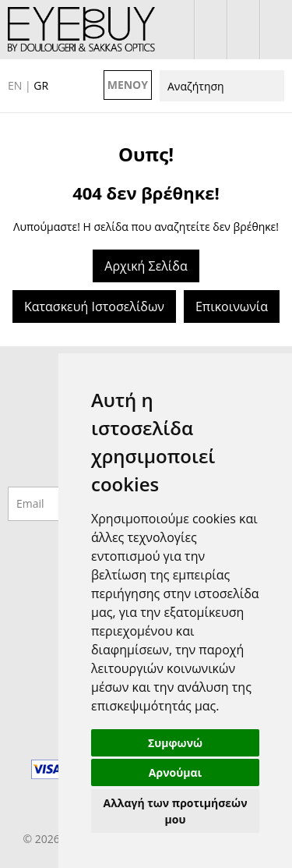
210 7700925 (276, 30)
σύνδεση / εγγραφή (211, 30)
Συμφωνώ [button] (175, 743)
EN (15, 85)
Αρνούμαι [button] (175, 772)
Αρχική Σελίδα (146, 266)
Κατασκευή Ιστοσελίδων (94, 306)
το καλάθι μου (243, 30)
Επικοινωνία (232, 306)
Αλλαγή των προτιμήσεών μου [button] (176, 811)
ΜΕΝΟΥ (128, 85)
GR (41, 85)
